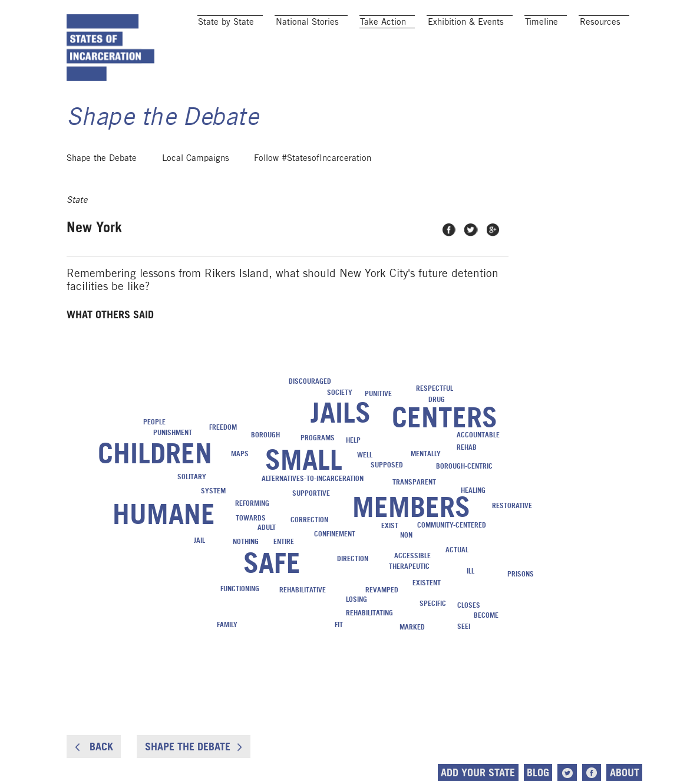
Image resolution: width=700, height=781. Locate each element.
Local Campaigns (196, 158)
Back (94, 747)
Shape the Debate (102, 158)
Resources (600, 22)
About (625, 772)
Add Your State (478, 772)
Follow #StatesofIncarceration (313, 158)
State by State (226, 22)
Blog (538, 772)
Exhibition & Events (466, 22)
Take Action (383, 22)
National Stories (307, 22)
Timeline (541, 22)
